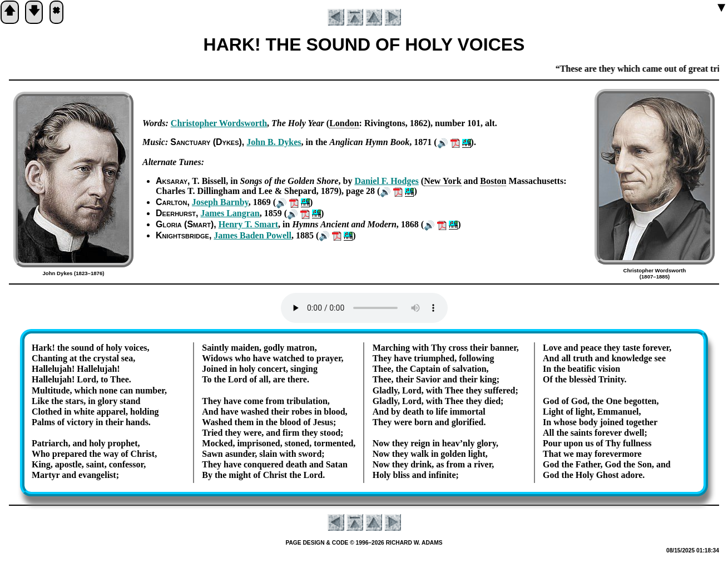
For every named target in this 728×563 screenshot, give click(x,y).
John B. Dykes (274, 142)
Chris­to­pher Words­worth (219, 123)
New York (442, 181)
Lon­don (344, 123)
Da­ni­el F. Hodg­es (386, 181)
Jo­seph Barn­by (220, 202)
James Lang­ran (230, 213)
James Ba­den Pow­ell (252, 235)
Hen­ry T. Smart (248, 224)
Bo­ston (493, 181)
